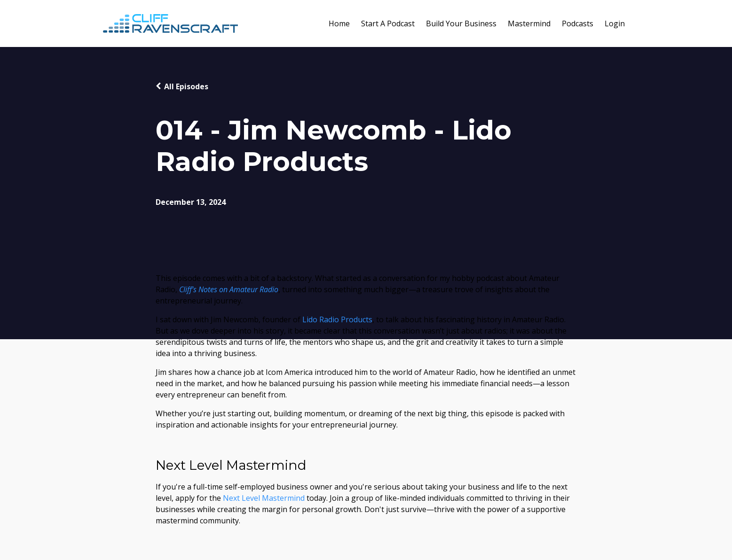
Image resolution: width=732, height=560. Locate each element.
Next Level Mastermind (264, 498)
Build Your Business (461, 23)
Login (615, 23)
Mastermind (529, 23)
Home (339, 23)
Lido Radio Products (337, 319)
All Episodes (186, 86)
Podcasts (578, 23)
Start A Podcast (388, 23)
